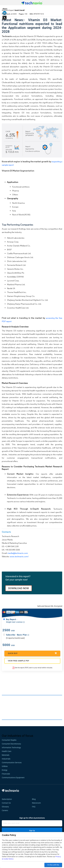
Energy (5, 770)
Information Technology (11, 748)
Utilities (5, 766)
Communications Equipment (13, 778)
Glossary (5, 807)
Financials (6, 774)
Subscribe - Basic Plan (18, 635)
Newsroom (37, 803)
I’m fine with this (53, 865)
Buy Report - (15, 621)
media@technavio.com (18, 553)
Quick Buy (32, 653)
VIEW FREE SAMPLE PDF (19, 661)
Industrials (6, 759)
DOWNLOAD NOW (19, 588)
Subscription (7, 799)
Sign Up (32, 831)
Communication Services (12, 763)
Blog (35, 799)
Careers (5, 810)
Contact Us (6, 803)
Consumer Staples (9, 740)
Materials (6, 755)
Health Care (7, 751)
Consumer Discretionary (11, 744)
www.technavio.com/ (19, 556)
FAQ (34, 807)
